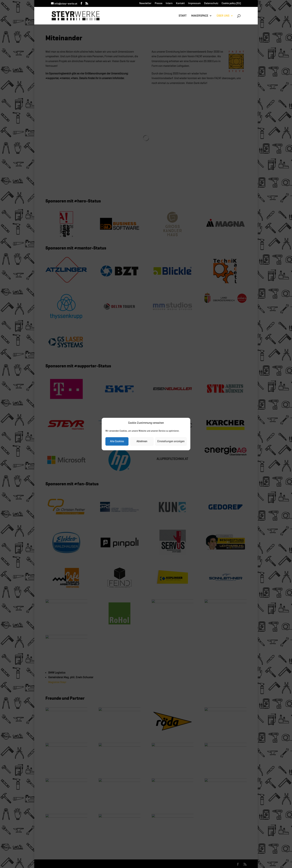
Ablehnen (142, 441)
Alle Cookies (117, 441)
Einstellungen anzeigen (171, 441)
